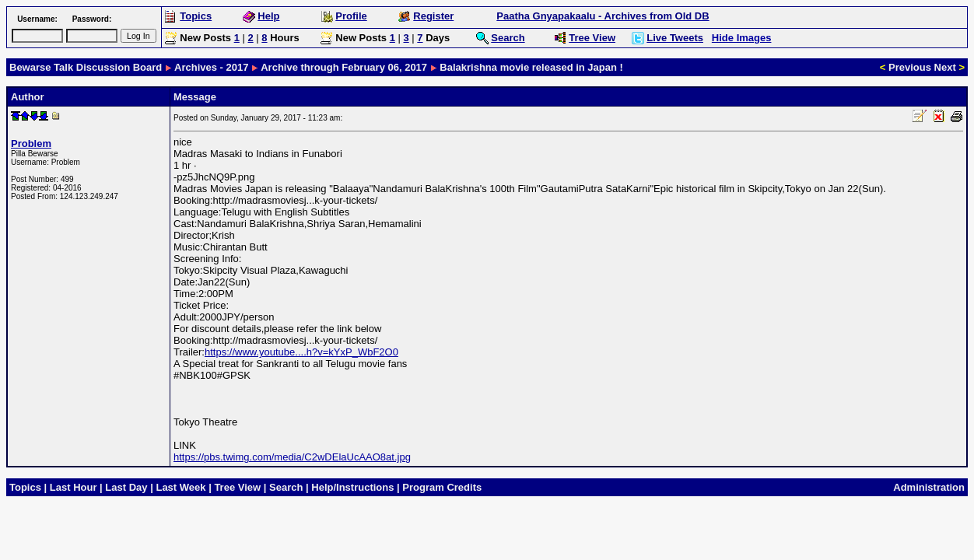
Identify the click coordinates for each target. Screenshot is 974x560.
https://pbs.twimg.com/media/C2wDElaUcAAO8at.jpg (292, 457)
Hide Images (742, 38)
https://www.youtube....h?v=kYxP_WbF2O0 (301, 352)
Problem (31, 143)
